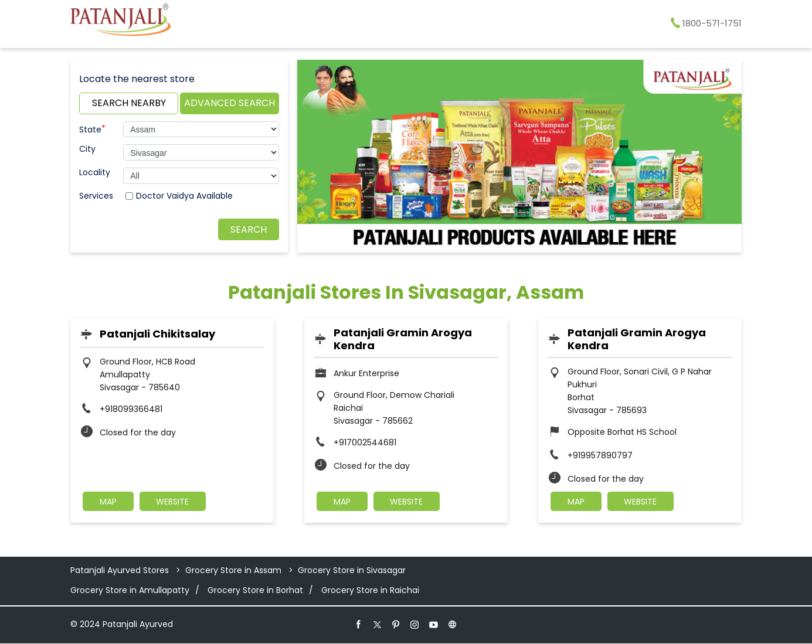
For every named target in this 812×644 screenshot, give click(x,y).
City (87, 149)
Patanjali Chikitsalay (157, 334)
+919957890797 (600, 455)
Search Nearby (129, 103)
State (92, 128)
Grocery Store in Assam (233, 571)
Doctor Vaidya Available (184, 196)
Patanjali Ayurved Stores (121, 571)
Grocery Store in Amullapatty (130, 591)
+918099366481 (131, 409)
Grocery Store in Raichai (370, 591)
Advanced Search (230, 103)
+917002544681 (365, 442)
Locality (95, 172)
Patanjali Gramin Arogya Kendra (403, 339)
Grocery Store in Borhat (255, 591)
